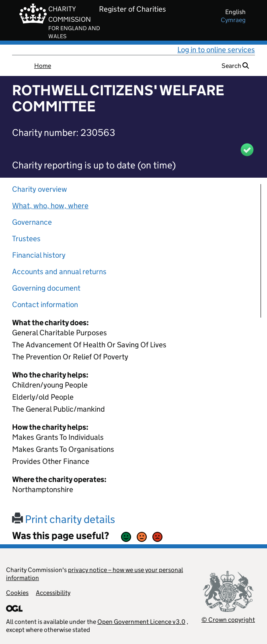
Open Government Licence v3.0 (141, 622)
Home (43, 66)
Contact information (45, 305)
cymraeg (233, 20)
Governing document (46, 288)
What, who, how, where (50, 206)
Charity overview (40, 189)
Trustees (26, 239)
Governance (32, 222)
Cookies (17, 593)
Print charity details (64, 519)
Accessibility (53, 593)
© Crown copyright (228, 620)
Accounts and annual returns (59, 272)
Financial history (39, 255)
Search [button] (235, 66)
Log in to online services (216, 50)
